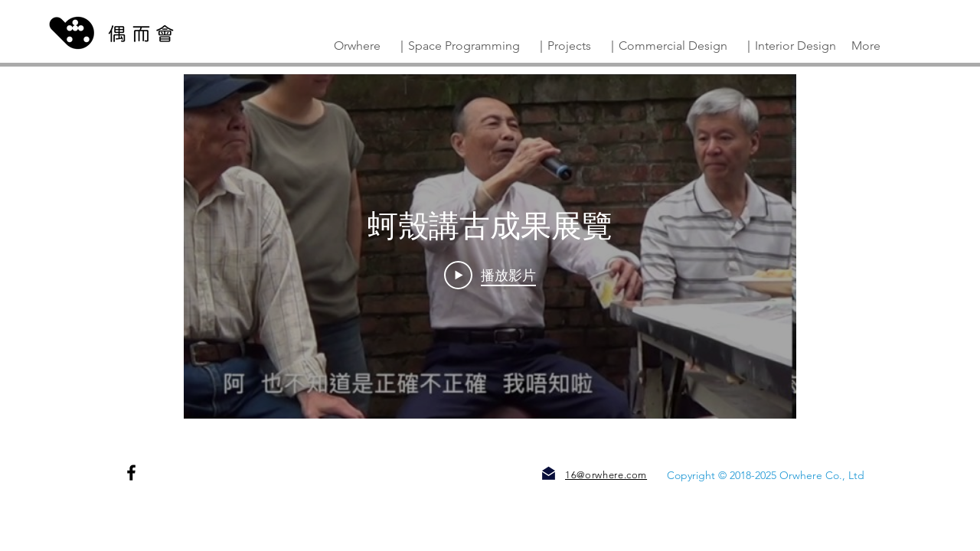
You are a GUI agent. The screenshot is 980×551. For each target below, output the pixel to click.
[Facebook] (131, 473)
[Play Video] (490, 275)
